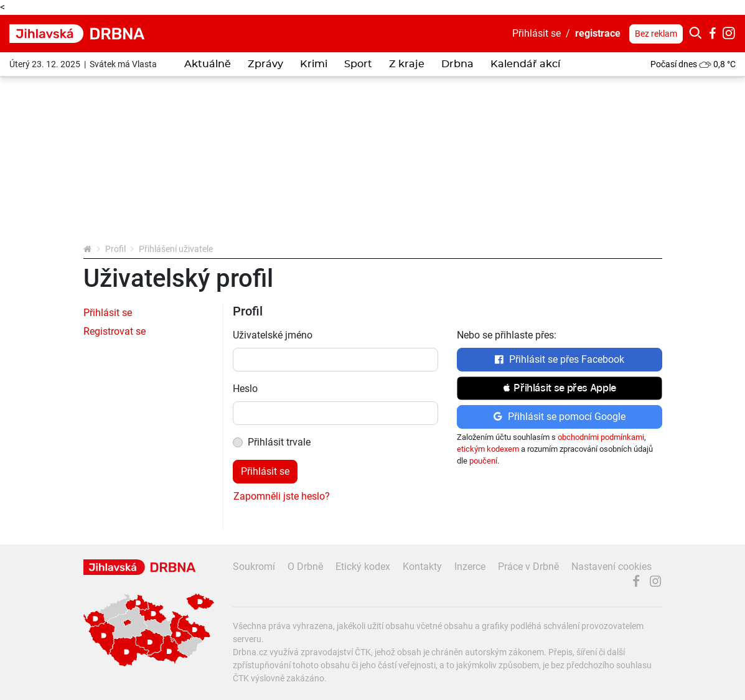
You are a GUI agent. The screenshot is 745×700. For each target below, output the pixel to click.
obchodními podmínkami (601, 437)
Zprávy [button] (265, 64)
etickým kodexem (488, 449)
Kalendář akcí (525, 64)
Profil (115, 249)
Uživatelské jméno (273, 335)
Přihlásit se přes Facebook (559, 359)
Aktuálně (208, 64)
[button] (560, 388)
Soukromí (254, 567)
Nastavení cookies (611, 567)
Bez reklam (656, 34)
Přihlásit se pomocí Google (559, 417)
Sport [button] (358, 64)
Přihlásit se (536, 33)
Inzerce (470, 567)
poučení (483, 461)
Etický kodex (363, 567)
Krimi (314, 64)
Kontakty (422, 567)
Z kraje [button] (407, 64)
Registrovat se (115, 331)
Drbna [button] (457, 64)
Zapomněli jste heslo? (282, 496)
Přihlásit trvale (279, 442)
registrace (598, 33)
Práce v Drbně (528, 567)
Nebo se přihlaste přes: (507, 335)
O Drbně (305, 567)
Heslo (245, 389)
